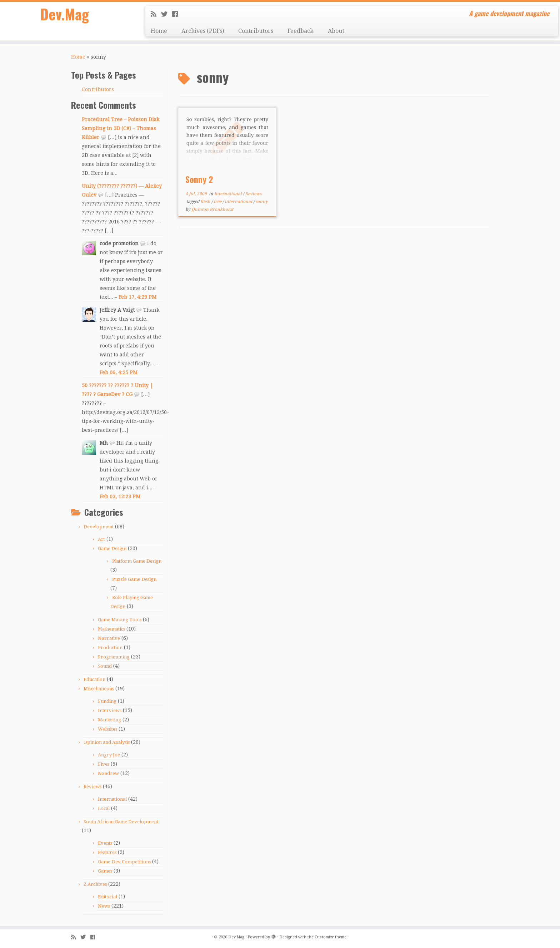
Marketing (109, 720)
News (104, 906)
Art (101, 539)
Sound (105, 666)
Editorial (107, 897)
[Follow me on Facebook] (177, 14)
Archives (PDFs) (203, 31)
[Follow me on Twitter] (167, 14)
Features (107, 852)
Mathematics (111, 629)
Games (105, 871)
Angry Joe (109, 755)
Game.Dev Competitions (124, 862)
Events (105, 843)
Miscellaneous (99, 689)
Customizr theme (331, 937)
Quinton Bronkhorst (212, 209)
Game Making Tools (120, 620)
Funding (107, 701)
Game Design (112, 549)
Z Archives (95, 884)
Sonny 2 (199, 179)
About (336, 31)
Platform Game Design (137, 561)
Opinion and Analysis (107, 742)
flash (206, 202)
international (239, 202)
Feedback (301, 31)
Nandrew (108, 773)
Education (94, 679)
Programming (114, 657)
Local (104, 808)
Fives (104, 764)
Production (110, 648)
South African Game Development (121, 822)
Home (159, 31)
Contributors (256, 31)
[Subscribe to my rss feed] (156, 14)
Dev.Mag (64, 14)
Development (99, 527)
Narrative (109, 638)
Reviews (92, 787)
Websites (107, 729)
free (218, 202)
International (112, 799)
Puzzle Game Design (134, 579)
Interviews (110, 710)
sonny (262, 202)
